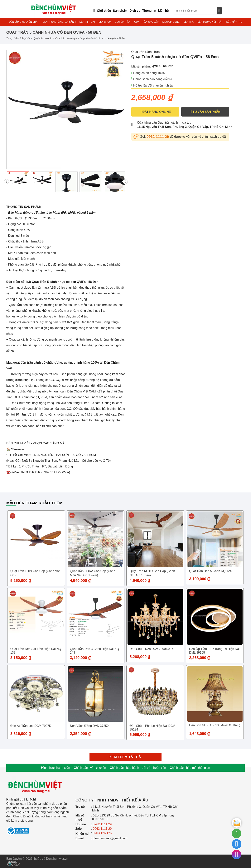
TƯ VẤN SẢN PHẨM (205, 112)
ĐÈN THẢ (188, 22)
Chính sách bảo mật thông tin (190, 768)
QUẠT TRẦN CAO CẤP (146, 22)
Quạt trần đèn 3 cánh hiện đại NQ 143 (94, 651)
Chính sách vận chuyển (90, 768)
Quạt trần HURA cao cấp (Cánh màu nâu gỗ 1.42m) (93, 573)
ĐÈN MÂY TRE (234, 22)
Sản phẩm (25, 38)
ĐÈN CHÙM (105, 22)
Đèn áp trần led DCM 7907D (31, 726)
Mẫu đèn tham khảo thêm (34, 503)
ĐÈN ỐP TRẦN (123, 22)
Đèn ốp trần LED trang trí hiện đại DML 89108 (214, 651)
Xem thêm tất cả (125, 757)
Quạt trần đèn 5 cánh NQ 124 (210, 571)
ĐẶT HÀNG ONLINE (155, 112)
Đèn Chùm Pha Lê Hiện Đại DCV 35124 (152, 728)
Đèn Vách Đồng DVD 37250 (89, 726)
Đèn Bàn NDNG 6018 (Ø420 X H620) (215, 725)
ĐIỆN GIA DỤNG (171, 22)
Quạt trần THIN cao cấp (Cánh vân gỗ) (35, 573)
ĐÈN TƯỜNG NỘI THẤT (210, 22)
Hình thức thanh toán (56, 768)
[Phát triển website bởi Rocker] (13, 860)
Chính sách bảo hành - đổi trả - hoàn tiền (138, 768)
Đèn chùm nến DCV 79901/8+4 (151, 649)
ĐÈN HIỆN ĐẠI (87, 22)
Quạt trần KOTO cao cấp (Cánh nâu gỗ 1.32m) (152, 573)
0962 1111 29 (158, 137)
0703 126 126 (102, 833)
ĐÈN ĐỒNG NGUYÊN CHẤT (24, 22)
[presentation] (6, 182)
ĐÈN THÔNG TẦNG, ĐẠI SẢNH (59, 22)
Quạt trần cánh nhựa (66, 38)
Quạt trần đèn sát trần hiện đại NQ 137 (36, 651)
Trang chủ (11, 38)
